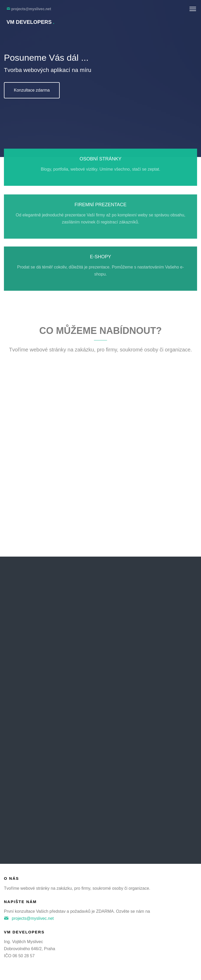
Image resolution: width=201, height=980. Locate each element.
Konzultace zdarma (32, 90)
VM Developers (30, 22)
